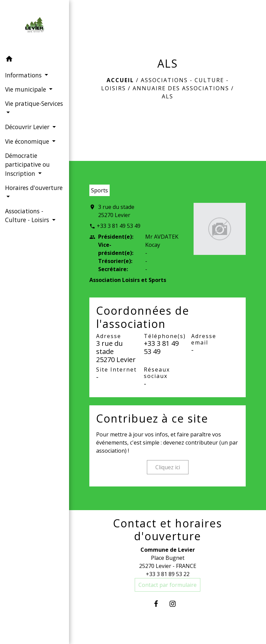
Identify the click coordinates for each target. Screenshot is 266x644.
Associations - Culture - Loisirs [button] (28, 215)
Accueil (120, 80)
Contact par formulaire (168, 585)
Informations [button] (24, 75)
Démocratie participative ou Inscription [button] (27, 164)
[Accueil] (35, 26)
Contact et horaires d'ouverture (168, 530)
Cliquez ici (168, 467)
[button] (35, 60)
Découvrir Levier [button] (28, 127)
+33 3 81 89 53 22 (168, 574)
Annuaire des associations (181, 88)
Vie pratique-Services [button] (34, 103)
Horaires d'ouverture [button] (34, 188)
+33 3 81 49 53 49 (119, 226)
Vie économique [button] (28, 141)
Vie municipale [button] (26, 89)
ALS (168, 96)
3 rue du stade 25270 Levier (116, 211)
